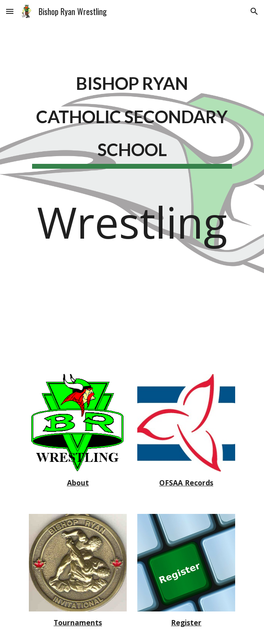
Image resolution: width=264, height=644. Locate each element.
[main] (132, 119)
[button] (10, 11)
